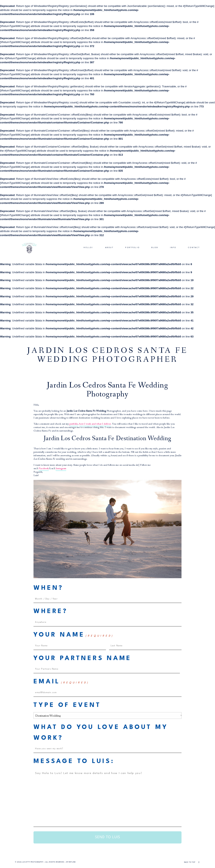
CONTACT (194, 248)
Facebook (44, 469)
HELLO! (88, 248)
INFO (173, 248)
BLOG (155, 248)
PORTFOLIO (132, 248)
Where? (51, 611)
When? (49, 588)
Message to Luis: (74, 761)
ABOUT (109, 248)
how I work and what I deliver (95, 424)
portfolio (74, 424)
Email (61, 682)
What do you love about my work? (101, 733)
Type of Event (67, 705)
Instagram (61, 469)
